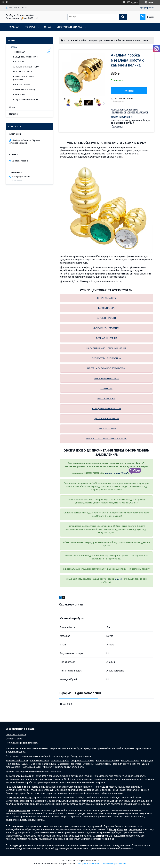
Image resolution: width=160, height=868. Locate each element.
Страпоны (88, 764)
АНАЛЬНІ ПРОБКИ (106, 318)
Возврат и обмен (15, 739)
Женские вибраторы (17, 761)
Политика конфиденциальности (22, 743)
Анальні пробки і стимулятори (86, 40)
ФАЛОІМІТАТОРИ (106, 308)
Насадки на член (130, 761)
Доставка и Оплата (69, 27)
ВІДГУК (119, 579)
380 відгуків (132, 2)
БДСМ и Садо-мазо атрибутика (39, 764)
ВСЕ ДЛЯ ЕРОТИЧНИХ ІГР (27, 57)
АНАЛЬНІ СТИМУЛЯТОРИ (26, 67)
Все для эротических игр (127, 764)
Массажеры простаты (69, 764)
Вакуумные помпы (31, 767)
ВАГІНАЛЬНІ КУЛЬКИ (107, 338)
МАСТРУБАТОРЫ (106, 398)
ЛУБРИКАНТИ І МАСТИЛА (106, 328)
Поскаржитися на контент (89, 864)
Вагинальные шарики (108, 761)
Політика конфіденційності (114, 864)
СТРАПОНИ (107, 388)
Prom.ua (95, 861)
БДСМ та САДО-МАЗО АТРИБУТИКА (106, 368)
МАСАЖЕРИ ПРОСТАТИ (107, 378)
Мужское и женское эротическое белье (64, 767)
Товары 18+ (19, 52)
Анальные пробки (60, 761)
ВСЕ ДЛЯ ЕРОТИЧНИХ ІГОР (107, 409)
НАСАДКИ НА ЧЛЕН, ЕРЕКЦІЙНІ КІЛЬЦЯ (107, 348)
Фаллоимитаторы (39, 761)
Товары (30, 27)
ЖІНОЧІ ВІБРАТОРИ (107, 298)
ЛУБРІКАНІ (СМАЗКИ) (24, 90)
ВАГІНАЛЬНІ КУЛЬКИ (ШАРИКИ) (24, 78)
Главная (14, 27)
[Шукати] (123, 17)
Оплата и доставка (16, 735)
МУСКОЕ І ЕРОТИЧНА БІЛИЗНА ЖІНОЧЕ (107, 439)
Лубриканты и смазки (83, 761)
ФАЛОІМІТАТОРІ (22, 84)
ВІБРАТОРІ (19, 62)
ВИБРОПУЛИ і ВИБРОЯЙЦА (106, 358)
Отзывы (13, 114)
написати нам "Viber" (116, 473)
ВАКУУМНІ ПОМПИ (107, 429)
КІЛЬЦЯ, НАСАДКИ (23, 72)
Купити (129, 91)
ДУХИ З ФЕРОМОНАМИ (107, 419)
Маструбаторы (103, 764)
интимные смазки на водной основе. (72, 836)
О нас (48, 27)
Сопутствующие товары (25, 99)
